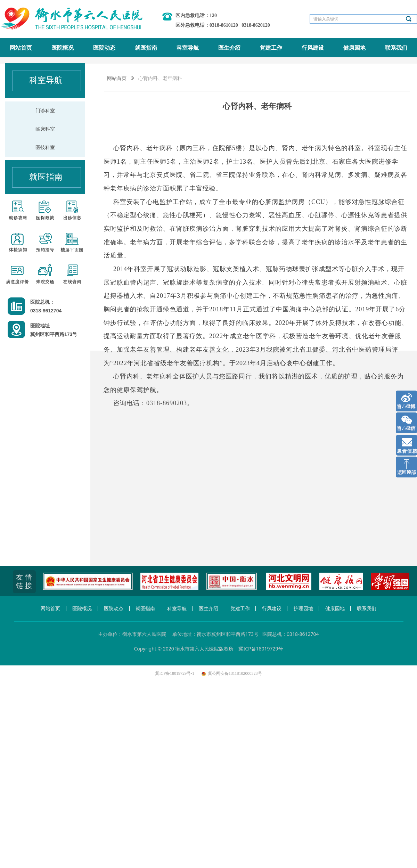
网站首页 (117, 78)
